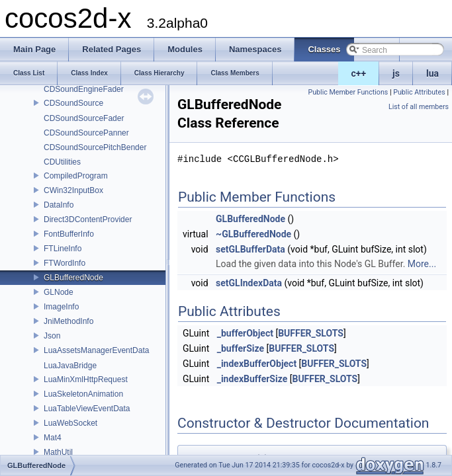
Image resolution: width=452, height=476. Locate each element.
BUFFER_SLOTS (311, 333)
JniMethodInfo (68, 321)
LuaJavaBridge (70, 366)
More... (422, 264)
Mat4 (53, 438)
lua (432, 73)
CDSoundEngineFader (84, 89)
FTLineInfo (63, 249)
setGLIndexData (249, 283)
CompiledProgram (76, 176)
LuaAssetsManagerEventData (96, 350)
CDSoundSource (73, 103)
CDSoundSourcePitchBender (95, 147)
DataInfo (59, 205)
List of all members (419, 107)
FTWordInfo (65, 263)
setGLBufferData (250, 249)
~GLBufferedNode (253, 234)
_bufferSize (241, 348)
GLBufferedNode (73, 278)
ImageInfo (61, 307)
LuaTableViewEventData (87, 409)
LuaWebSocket (70, 423)
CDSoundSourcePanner (86, 133)
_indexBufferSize (252, 379)
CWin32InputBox (73, 190)
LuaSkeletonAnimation (83, 394)
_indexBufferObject (257, 364)
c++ (359, 73)
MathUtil (58, 452)
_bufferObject (245, 333)
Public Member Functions (348, 92)
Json (52, 336)
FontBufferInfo (69, 234)
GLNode (59, 292)
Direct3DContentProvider (88, 219)
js (396, 73)
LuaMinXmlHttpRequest (86, 379)
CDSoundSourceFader (84, 118)
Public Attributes (419, 92)
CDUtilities (62, 162)
